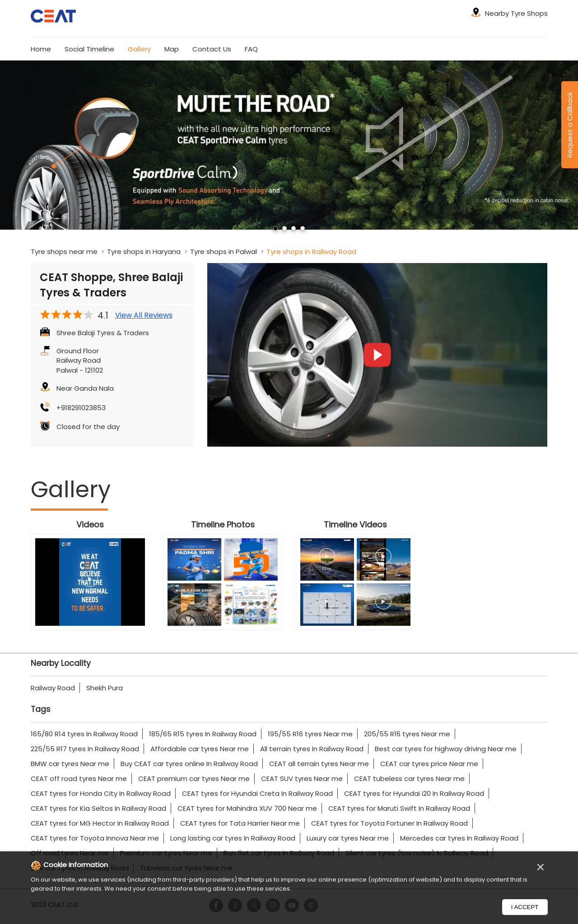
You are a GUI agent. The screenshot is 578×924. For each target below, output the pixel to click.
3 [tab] (294, 228)
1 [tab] (275, 228)
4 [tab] (303, 228)
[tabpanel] (289, 145)
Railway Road (53, 688)
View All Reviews (144, 315)
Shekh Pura (105, 688)
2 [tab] (284, 228)
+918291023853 (81, 408)
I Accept (525, 907)
